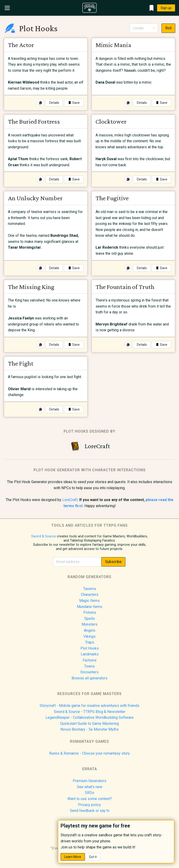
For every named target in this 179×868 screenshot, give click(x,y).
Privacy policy (89, 805)
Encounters (89, 672)
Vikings (89, 636)
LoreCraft (70, 500)
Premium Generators (89, 781)
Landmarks (90, 654)
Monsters (89, 624)
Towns (89, 666)
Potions (90, 612)
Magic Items (89, 601)
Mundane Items (90, 607)
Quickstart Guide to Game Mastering (89, 724)
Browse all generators (89, 678)
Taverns (90, 589)
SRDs (89, 793)
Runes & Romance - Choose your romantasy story (89, 753)
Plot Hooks (90, 648)
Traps (90, 642)
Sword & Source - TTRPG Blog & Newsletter (90, 712)
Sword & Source (44, 536)
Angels (90, 630)
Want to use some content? (90, 799)
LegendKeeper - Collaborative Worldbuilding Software (89, 717)
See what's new (90, 787)
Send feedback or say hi (90, 811)
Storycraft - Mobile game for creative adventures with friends (89, 706)
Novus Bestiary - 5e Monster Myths (89, 729)
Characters (90, 595)
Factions (89, 660)
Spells (90, 619)
